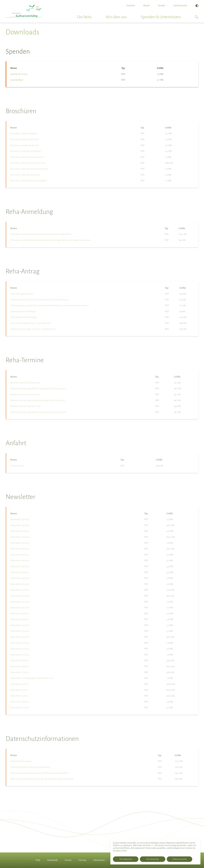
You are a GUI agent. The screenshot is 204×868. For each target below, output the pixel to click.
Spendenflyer (17, 80)
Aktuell (146, 6)
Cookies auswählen (179, 859)
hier (152, 845)
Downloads (52, 860)
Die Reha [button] (84, 17)
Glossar (68, 860)
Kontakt (161, 6)
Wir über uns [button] (116, 17)
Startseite (131, 6)
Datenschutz (99, 860)
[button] (197, 17)
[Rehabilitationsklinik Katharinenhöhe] (24, 11)
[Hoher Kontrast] (197, 6)
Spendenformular (19, 74)
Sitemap (82, 860)
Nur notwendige (153, 859)
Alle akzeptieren (126, 859)
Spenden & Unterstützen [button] (161, 17)
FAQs (38, 860)
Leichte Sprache (180, 6)
